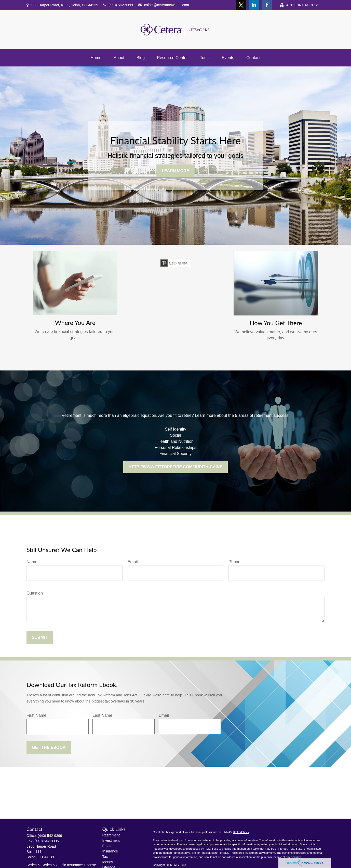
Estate (107, 846)
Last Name (102, 715)
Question (35, 593)
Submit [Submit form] (40, 637)
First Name (36, 715)
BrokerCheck (241, 832)
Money (108, 862)
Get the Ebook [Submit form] (49, 747)
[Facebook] (267, 5)
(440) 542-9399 (118, 5)
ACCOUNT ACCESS (299, 5)
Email (133, 562)
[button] (96, 58)
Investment (111, 841)
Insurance (110, 851)
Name (32, 562)
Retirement (111, 835)
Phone (234, 562)
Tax (105, 857)
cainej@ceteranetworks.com (164, 5)
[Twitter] (241, 5)
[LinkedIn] (254, 5)
